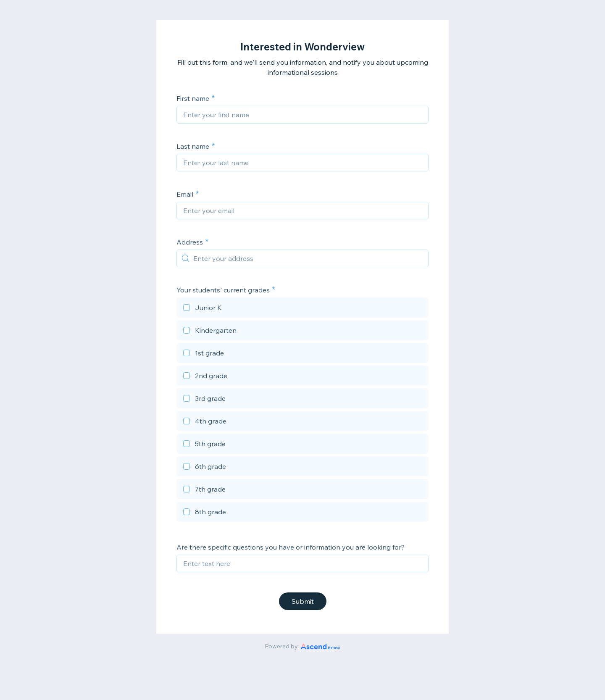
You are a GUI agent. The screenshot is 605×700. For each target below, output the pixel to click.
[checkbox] (302, 309)
